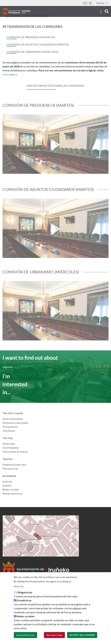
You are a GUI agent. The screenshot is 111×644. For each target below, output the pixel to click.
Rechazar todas (54, 635)
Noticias (7, 481)
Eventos (7, 485)
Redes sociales (11, 489)
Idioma (102, 3)
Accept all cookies (82, 635)
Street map (9, 444)
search (107, 11)
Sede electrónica (90, 3)
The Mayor (9, 431)
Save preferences (25, 635)
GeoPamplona (11, 448)
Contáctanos (85, 3)
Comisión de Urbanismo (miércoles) (32, 52)
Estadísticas (24, 600)
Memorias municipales (15, 423)
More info (19, 586)
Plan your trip (10, 468)
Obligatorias (24, 592)
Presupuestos (10, 427)
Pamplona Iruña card (14, 464)
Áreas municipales (13, 419)
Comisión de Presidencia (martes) (31, 37)
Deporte (7, 367)
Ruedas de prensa (12, 493)
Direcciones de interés (15, 452)
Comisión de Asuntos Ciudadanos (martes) (38, 44)
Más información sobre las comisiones (55, 86)
